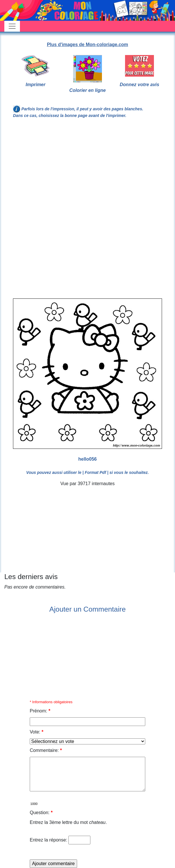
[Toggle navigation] (12, 26)
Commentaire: (46, 750)
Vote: (37, 732)
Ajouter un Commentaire (88, 609)
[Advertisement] (87, 171)
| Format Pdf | (96, 472)
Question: (41, 813)
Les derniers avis (31, 577)
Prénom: (40, 711)
